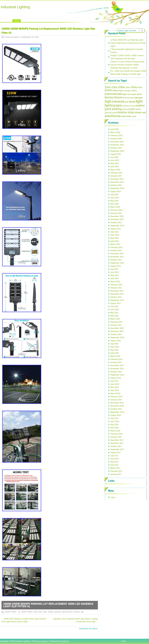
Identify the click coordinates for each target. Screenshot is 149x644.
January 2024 (116, 213)
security (108, 113)
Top (124, 641)
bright (121, 91)
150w (114, 87)
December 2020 (117, 328)
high (108, 101)
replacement (67, 612)
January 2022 (116, 288)
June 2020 (115, 347)
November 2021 (117, 294)
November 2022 (117, 257)
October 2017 (116, 446)
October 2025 (116, 148)
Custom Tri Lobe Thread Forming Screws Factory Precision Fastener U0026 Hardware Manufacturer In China (127, 65)
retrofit (138, 109)
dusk (139, 94)
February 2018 (116, 434)
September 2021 (117, 300)
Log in (113, 497)
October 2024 (116, 185)
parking (58, 612)
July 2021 (114, 306)
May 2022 (114, 275)
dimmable (132, 94)
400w (140, 87)
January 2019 (116, 400)
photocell (126, 109)
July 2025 (114, 157)
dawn (124, 94)
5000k (108, 90)
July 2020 (114, 344)
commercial (113, 94)
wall (144, 112)
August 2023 (116, 229)
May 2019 (114, 387)
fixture (118, 97)
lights (119, 105)
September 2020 (117, 338)
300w (36, 612)
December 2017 (117, 440)
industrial (118, 101)
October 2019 (116, 372)
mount (132, 106)
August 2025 (116, 154)
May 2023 (114, 238)
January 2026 (116, 139)
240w (128, 87)
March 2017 (115, 468)
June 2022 (115, 272)
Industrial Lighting (15, 7)
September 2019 (117, 375)
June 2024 (115, 198)
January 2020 (116, 362)
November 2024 (117, 182)
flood (133, 98)
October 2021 (116, 297)
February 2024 (116, 210)
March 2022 (115, 282)
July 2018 (114, 418)
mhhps (51, 612)
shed (114, 113)
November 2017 (117, 443)
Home (17, 21)
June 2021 (115, 310)
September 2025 (117, 151)
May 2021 (114, 313)
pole (132, 109)
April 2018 (115, 428)
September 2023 (117, 226)
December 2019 (117, 366)
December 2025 (117, 142)
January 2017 (116, 474)
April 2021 (115, 316)
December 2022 (117, 254)
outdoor (140, 106)
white (129, 116)
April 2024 (115, 204)
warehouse (113, 116)
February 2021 (116, 322)
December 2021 (117, 291)
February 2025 (116, 173)
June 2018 (115, 421)
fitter (41, 612)
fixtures (126, 98)
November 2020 (117, 331)
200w (121, 87)
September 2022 (117, 263)
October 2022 (116, 260)
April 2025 (115, 167)
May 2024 (114, 201)
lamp (132, 102)
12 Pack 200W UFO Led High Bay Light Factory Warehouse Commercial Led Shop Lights (128, 43)
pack (108, 109)
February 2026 (116, 136)
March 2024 (115, 207)
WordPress (65, 641)
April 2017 (115, 465)
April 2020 (115, 353)
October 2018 (116, 409)
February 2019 (116, 397)
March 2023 (115, 244)
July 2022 (114, 269)
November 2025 (117, 145)
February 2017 (116, 471)
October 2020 (116, 334)
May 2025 (114, 163)
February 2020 (116, 359)
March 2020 (115, 356)
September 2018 (117, 412)
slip (82, 612)
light (45, 612)
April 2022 (115, 278)
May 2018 (114, 425)
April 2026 (115, 129)
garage (139, 98)
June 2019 (115, 384)
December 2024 (117, 179)
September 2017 (117, 449)
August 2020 (116, 341)
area (115, 90)
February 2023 (116, 247)
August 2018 (116, 415)
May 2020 (114, 350)
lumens (126, 106)
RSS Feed (114, 3)
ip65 (127, 102)
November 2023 (117, 219)
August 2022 (116, 266)
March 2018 (115, 431)
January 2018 (116, 437)
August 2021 (116, 303)
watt (124, 116)
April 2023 (115, 241)
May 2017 (114, 462)
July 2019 (114, 381)
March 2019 (115, 393)
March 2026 (115, 132)
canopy (127, 91)
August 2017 (116, 453)
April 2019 (115, 390)
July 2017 (114, 456)
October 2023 (116, 223)
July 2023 (114, 232)
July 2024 (114, 195)
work (134, 116)
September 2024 (117, 188)
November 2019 (117, 369)
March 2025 (115, 170)
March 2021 (115, 319)
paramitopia (43, 641)
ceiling (134, 91)
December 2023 (117, 216)
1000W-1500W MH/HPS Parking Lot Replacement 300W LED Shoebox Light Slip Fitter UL (48, 605)
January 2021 (116, 325)
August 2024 (116, 191)
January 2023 (116, 251)
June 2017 (115, 459)
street (138, 112)
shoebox (76, 612)
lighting (110, 105)
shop (131, 112)
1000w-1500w (10, 612)
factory (109, 97)
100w (108, 87)
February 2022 (116, 285)
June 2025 (115, 160)
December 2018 (117, 403)
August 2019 (116, 378)
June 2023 (115, 235)
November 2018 (117, 406)
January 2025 (116, 176)
